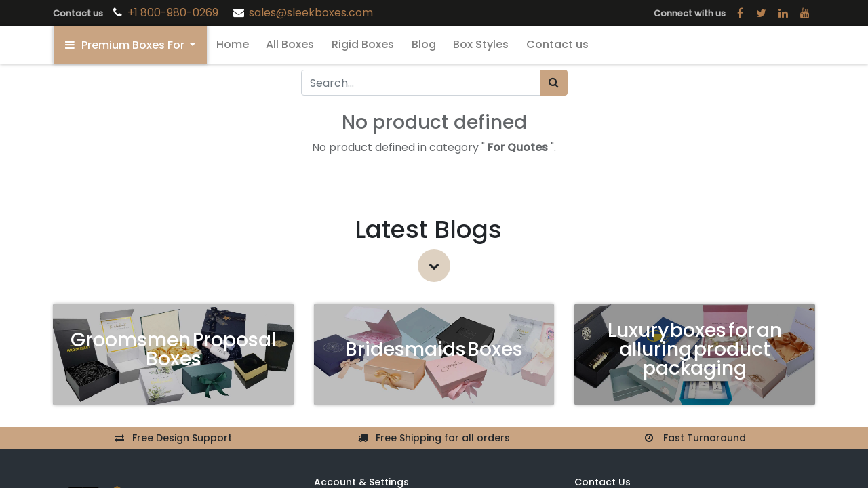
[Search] (554, 83)
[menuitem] (233, 45)
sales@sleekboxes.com (311, 13)
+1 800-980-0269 (174, 13)
